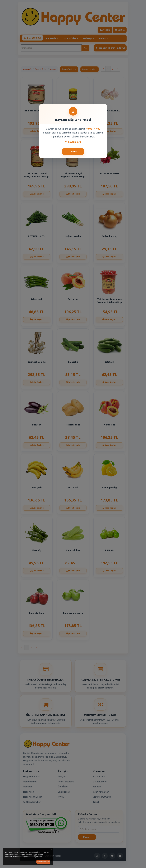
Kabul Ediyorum (43, 862)
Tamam (73, 152)
